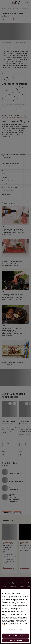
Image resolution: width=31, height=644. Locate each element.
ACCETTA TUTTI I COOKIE (16, 636)
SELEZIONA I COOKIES (15, 640)
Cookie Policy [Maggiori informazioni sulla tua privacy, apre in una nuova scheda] (6, 625)
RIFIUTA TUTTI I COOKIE (15, 629)
